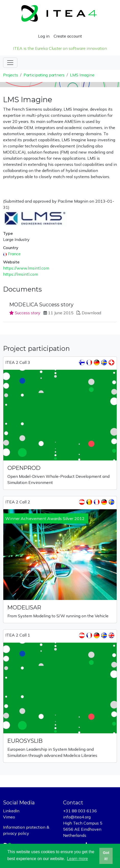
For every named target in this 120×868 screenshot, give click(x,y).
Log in (44, 36)
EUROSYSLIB (25, 741)
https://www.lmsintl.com (26, 268)
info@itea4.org (77, 817)
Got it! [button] (106, 856)
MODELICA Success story (41, 305)
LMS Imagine (82, 75)
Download (91, 313)
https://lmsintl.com (21, 274)
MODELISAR (24, 607)
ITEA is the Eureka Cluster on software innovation (60, 48)
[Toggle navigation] (10, 63)
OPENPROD (24, 468)
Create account (68, 36)
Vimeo (9, 817)
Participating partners (44, 75)
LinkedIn (11, 811)
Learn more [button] (77, 859)
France (14, 254)
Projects (11, 75)
